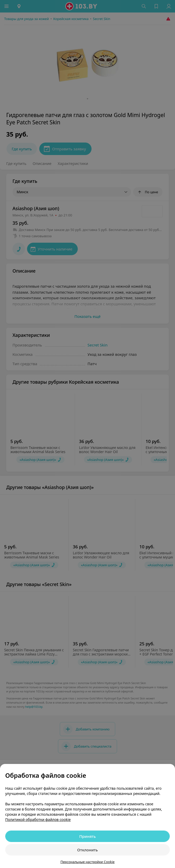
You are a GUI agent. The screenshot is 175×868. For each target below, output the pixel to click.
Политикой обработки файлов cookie (38, 819)
